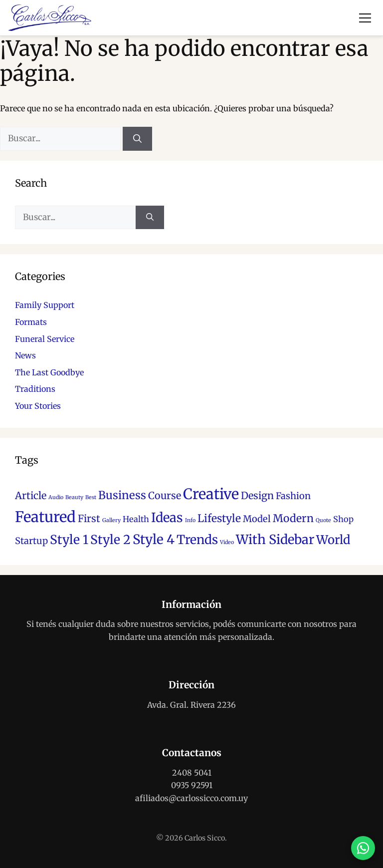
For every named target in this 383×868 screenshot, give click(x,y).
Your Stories (38, 406)
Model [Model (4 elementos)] (257, 519)
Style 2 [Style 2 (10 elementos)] (110, 540)
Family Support (45, 305)
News (25, 355)
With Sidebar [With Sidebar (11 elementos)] (275, 540)
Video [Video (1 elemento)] (227, 542)
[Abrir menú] (365, 18)
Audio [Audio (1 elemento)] (56, 497)
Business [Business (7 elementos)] (122, 495)
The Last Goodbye (49, 372)
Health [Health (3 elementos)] (136, 519)
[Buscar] (137, 139)
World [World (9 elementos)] (333, 540)
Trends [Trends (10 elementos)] (197, 540)
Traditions (35, 389)
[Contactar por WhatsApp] (363, 848)
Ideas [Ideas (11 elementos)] (167, 518)
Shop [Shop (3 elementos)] (343, 519)
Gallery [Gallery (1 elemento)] (111, 520)
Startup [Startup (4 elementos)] (31, 541)
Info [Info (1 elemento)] (190, 520)
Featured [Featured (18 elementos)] (45, 517)
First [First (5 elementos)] (89, 519)
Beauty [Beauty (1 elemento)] (74, 497)
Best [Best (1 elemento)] (91, 497)
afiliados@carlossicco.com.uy (191, 798)
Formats (31, 322)
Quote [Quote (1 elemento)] (323, 520)
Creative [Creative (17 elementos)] (211, 494)
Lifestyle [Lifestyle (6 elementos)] (219, 518)
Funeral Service (45, 339)
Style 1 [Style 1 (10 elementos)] (69, 540)
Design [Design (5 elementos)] (257, 496)
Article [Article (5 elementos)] (31, 496)
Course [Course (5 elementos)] (165, 496)
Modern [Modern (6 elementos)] (293, 518)
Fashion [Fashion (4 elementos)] (293, 496)
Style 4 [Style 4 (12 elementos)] (154, 539)
